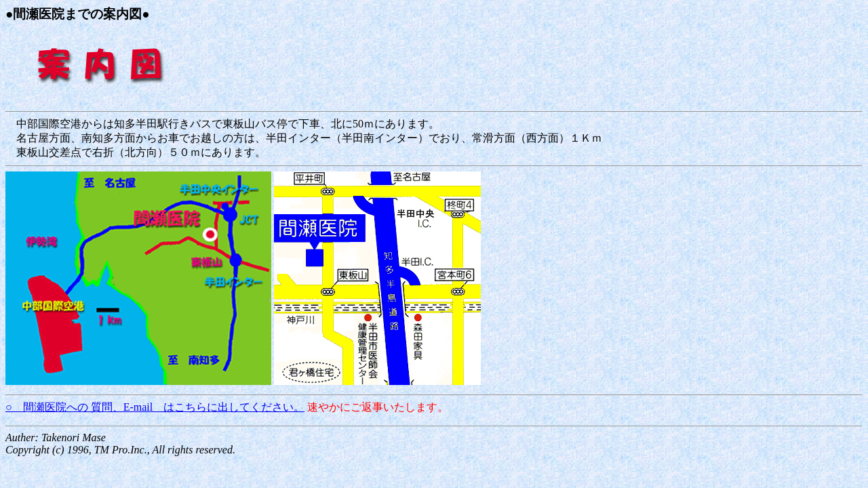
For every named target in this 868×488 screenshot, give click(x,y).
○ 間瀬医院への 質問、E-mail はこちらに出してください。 (155, 407)
